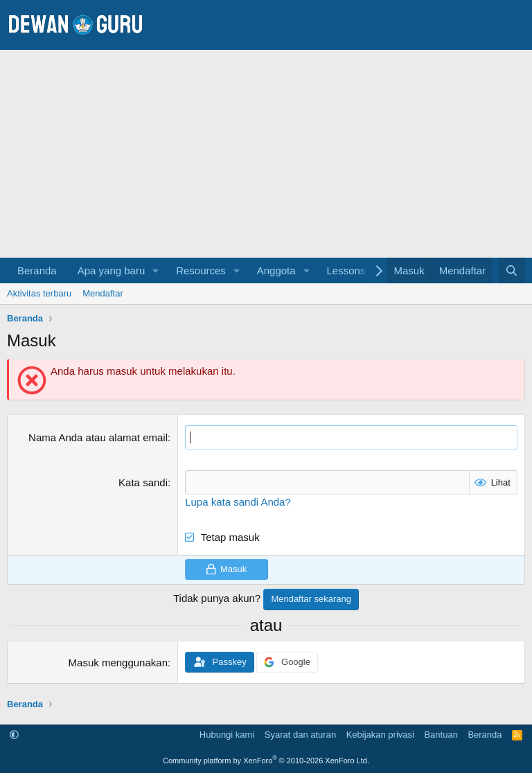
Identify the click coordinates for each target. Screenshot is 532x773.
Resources (201, 270)
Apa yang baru (112, 270)
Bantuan (441, 735)
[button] (156, 270)
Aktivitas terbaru (39, 293)
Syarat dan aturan (300, 735)
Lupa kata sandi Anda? (238, 502)
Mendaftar (103, 293)
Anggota (276, 270)
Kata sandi (143, 482)
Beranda (37, 270)
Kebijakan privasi (380, 735)
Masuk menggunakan (118, 663)
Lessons (346, 270)
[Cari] (512, 270)
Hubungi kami (227, 735)
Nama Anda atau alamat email (98, 437)
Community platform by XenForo (266, 761)
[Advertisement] (266, 154)
